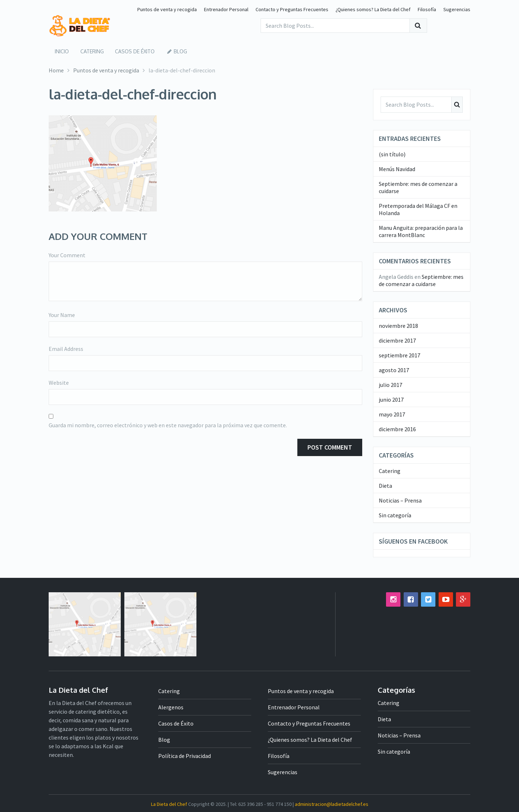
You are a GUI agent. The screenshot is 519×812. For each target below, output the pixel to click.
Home (56, 70)
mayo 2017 (392, 414)
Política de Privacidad (185, 755)
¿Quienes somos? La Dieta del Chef (373, 9)
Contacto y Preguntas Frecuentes (292, 9)
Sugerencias (457, 9)
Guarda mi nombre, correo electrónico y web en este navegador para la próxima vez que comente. (168, 425)
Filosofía (427, 9)
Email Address (66, 349)
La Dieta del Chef (169, 804)
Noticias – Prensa (400, 500)
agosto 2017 (394, 370)
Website (59, 383)
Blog (171, 51)
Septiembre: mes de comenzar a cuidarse (418, 187)
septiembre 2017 (400, 355)
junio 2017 (391, 399)
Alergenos (171, 707)
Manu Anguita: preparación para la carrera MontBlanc (421, 231)
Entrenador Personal (226, 9)
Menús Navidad (397, 169)
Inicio (61, 51)
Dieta (385, 485)
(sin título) (392, 154)
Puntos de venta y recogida (167, 9)
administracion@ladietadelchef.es (332, 804)
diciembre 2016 (397, 429)
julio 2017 (391, 384)
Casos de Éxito (131, 51)
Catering (90, 51)
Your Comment (67, 255)
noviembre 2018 (398, 325)
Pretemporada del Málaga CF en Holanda (418, 209)
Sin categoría (395, 515)
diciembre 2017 (397, 340)
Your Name (62, 315)
